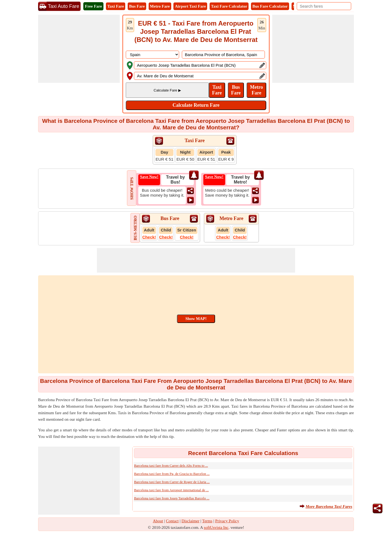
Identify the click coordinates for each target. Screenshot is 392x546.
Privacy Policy (227, 521)
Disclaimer (191, 521)
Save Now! (149, 177)
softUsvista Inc (216, 527)
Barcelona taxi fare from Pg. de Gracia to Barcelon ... (172, 474)
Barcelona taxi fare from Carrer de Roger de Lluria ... (172, 482)
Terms (207, 521)
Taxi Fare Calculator (229, 6)
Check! (149, 237)
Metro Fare (160, 6)
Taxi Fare (116, 6)
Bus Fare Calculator (270, 6)
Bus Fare (137, 6)
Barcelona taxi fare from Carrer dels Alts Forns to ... (171, 466)
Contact (172, 521)
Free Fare (93, 6)
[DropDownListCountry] (152, 55)
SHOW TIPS (132, 188)
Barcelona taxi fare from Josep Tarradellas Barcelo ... (172, 498)
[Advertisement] (79, 49)
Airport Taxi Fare (190, 6)
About (158, 521)
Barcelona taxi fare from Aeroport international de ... (171, 490)
